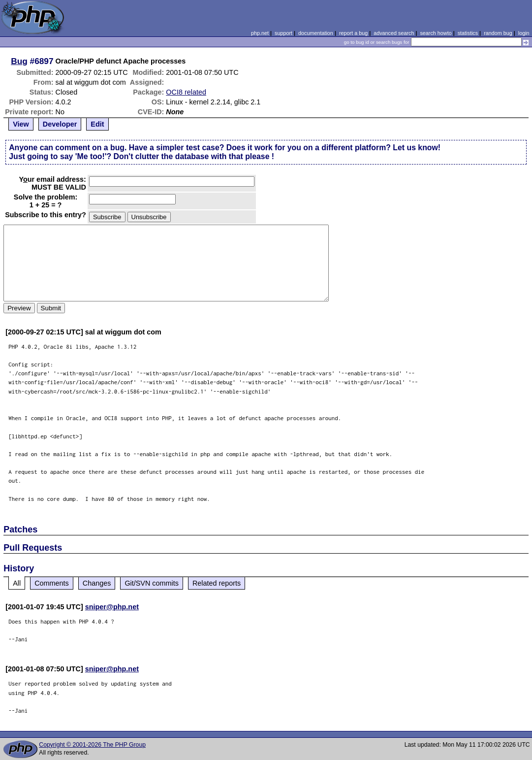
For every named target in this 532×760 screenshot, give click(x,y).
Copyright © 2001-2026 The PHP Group (92, 745)
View (21, 124)
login (524, 33)
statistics (468, 33)
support (283, 33)
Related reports (217, 583)
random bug (498, 33)
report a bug (353, 33)
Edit (97, 124)
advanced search (394, 33)
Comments (52, 583)
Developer (60, 124)
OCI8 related (186, 92)
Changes (97, 583)
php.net (260, 33)
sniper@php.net (112, 607)
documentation (316, 33)
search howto (436, 33)
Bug (19, 61)
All (17, 583)
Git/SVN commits (152, 583)
